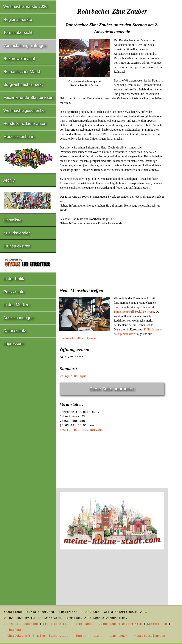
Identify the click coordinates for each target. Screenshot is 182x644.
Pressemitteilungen (149, 636)
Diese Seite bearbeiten (112, 389)
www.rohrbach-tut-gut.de (80, 430)
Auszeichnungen (19, 318)
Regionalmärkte (18, 19)
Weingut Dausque (73, 376)
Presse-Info (14, 292)
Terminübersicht (18, 32)
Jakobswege (108, 624)
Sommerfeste (157, 624)
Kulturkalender (17, 233)
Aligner (98, 636)
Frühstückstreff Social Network (134, 312)
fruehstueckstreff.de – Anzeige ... (80, 338)
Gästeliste (13, 220)
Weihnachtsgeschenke (24, 110)
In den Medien (16, 305)
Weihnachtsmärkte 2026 (25, 6)
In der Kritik (14, 279)
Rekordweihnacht (19, 59)
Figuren (80, 636)
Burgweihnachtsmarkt (23, 84)
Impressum (14, 344)
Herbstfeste (14, 630)
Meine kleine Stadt (52, 636)
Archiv (9, 180)
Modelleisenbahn (19, 136)
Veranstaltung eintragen (25, 45)
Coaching (31, 624)
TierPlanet (84, 624)
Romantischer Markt (22, 72)
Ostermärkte (132, 624)
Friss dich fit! (57, 624)
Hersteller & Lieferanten (25, 123)
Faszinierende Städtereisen (28, 97)
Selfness (11, 624)
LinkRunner (119, 636)
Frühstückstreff (17, 246)
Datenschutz (15, 331)
